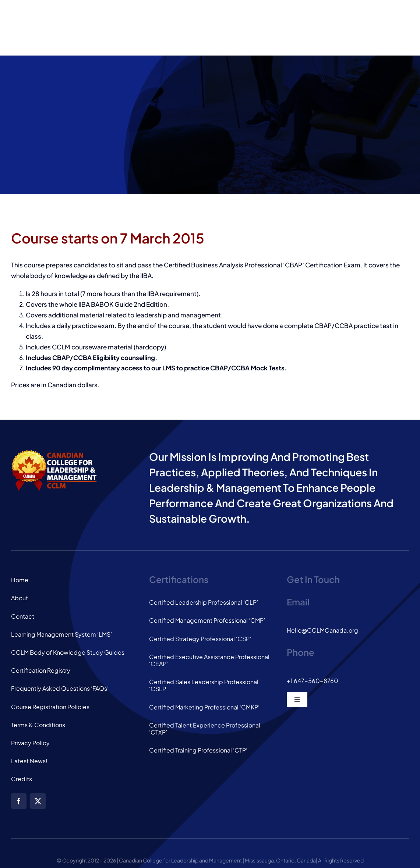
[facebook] (19, 801)
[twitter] (38, 801)
